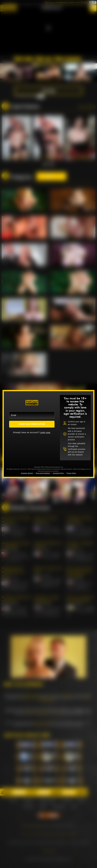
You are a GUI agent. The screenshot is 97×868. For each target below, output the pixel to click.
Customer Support (27, 473)
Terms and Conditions (43, 473)
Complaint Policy (58, 473)
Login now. (45, 432)
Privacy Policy (71, 473)
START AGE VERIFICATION (32, 424)
